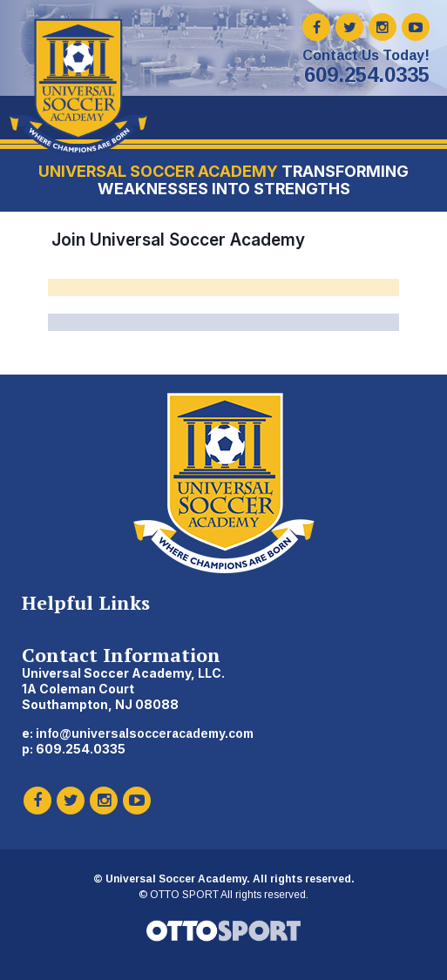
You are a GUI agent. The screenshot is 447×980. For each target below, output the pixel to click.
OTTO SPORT (184, 895)
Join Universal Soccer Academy (178, 240)
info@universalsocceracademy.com (145, 733)
